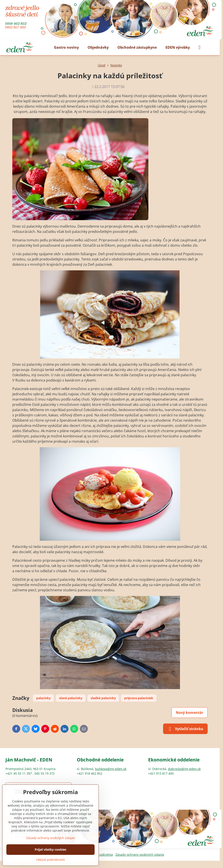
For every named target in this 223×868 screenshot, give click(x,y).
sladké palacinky (103, 698)
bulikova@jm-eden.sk (111, 769)
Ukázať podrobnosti (51, 860)
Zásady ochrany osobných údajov (140, 855)
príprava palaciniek (139, 698)
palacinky (43, 698)
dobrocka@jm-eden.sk (184, 769)
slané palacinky (71, 698)
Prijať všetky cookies (50, 849)
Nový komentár (190, 713)
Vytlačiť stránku (185, 729)
